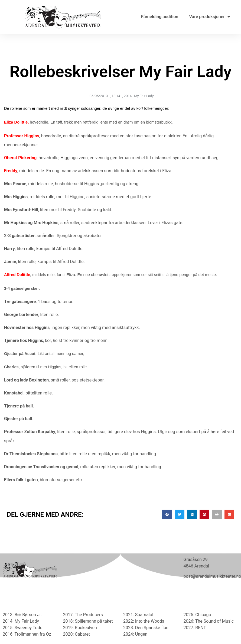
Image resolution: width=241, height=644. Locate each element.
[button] (167, 514)
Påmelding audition (160, 17)
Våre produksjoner (210, 17)
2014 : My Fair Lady (139, 96)
